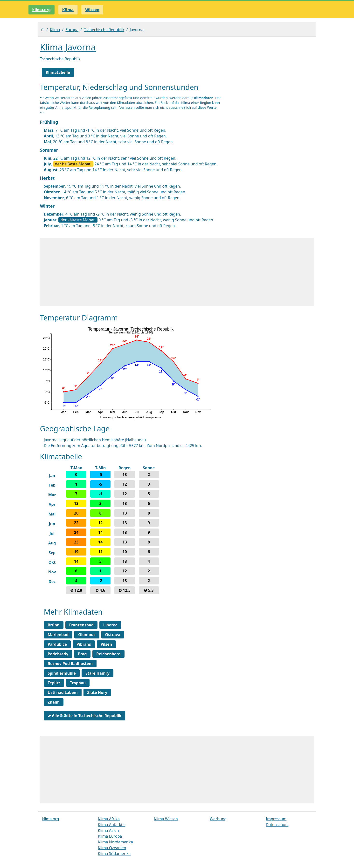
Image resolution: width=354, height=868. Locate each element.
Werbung (218, 819)
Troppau (78, 683)
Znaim (54, 702)
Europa (72, 30)
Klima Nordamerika (115, 842)
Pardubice (57, 644)
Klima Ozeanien (112, 848)
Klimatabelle (58, 72)
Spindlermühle (62, 673)
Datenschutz (277, 825)
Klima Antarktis (112, 825)
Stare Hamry (97, 673)
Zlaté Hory (97, 692)
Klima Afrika (109, 819)
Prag (82, 654)
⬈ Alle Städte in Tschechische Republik (85, 716)
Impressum (276, 819)
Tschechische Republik (104, 30)
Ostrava (113, 635)
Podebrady (58, 654)
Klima (55, 30)
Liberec (110, 625)
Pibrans (84, 644)
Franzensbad (81, 625)
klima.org (42, 10)
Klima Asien (108, 830)
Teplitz (54, 683)
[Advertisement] (177, 272)
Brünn (54, 625)
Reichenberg (108, 654)
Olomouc (87, 635)
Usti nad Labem (63, 692)
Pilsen (106, 644)
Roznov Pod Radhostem (70, 664)
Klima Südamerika (114, 854)
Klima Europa (110, 836)
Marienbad (58, 635)
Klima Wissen (166, 819)
